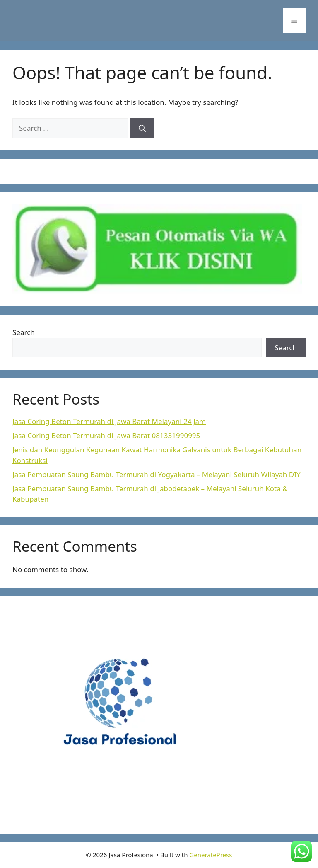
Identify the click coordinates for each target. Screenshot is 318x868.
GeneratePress (211, 855)
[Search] (142, 128)
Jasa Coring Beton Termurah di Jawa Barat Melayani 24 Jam (109, 421)
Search (24, 332)
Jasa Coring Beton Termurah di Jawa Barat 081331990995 (106, 435)
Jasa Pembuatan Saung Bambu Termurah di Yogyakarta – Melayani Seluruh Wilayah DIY (157, 474)
